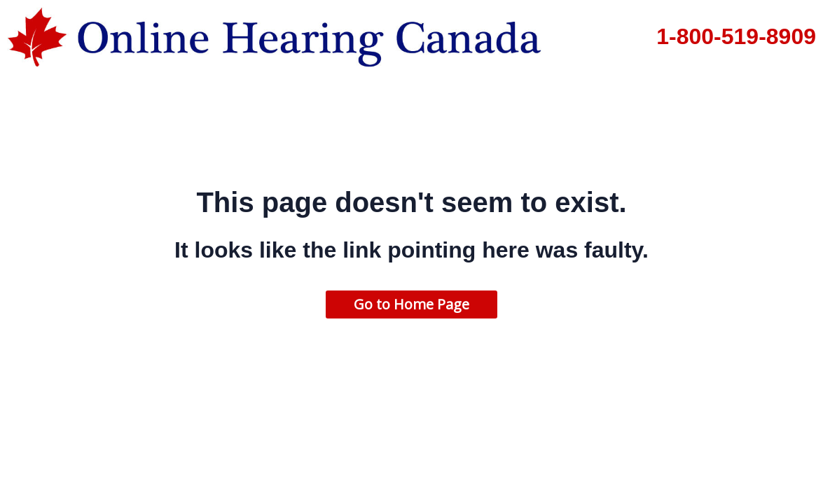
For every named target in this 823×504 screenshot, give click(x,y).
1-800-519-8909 (736, 36)
